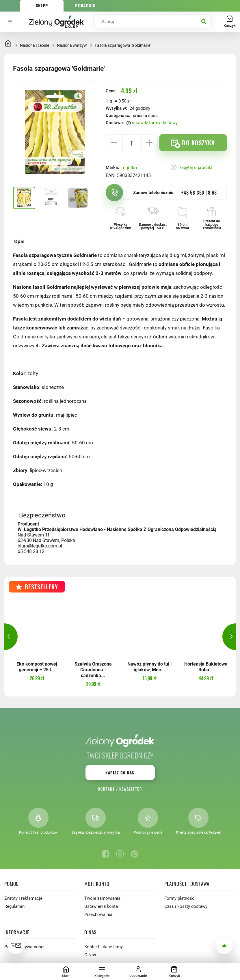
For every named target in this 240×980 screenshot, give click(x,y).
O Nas (90, 955)
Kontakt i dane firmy (104, 947)
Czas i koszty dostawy (186, 906)
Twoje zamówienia (102, 898)
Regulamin (14, 906)
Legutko (129, 168)
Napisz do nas (120, 773)
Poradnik (85, 6)
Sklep (42, 6)
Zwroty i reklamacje (23, 898)
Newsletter (131, 789)
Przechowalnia (98, 914)
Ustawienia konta (101, 906)
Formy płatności (180, 898)
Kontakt (106, 789)
